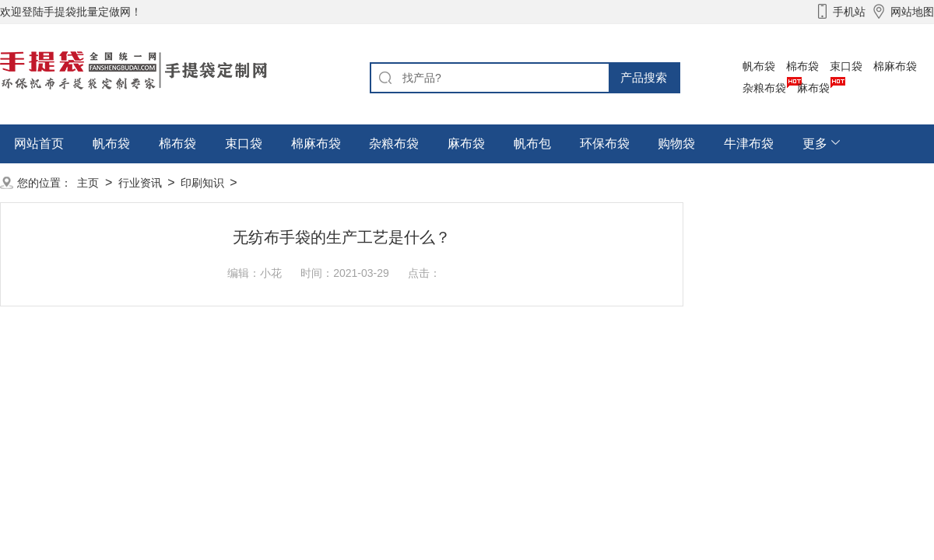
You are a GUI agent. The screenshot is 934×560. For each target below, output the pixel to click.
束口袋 (846, 66)
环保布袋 (605, 143)
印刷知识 (202, 183)
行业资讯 (140, 183)
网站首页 (39, 143)
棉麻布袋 (895, 66)
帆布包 (532, 143)
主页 (88, 183)
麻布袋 (813, 88)
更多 (815, 143)
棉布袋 (802, 66)
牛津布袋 (749, 143)
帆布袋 (759, 66)
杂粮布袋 (764, 88)
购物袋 (676, 143)
